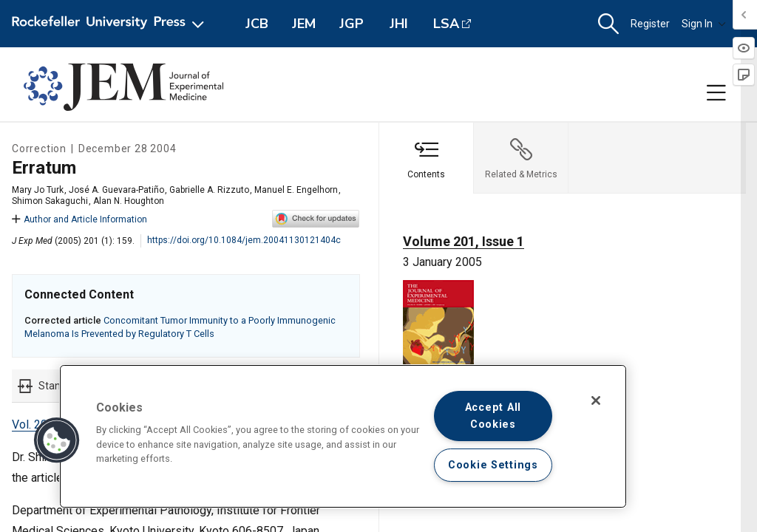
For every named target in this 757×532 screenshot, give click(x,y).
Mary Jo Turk (38, 190)
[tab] (427, 158)
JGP (352, 24)
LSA (446, 24)
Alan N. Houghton (129, 201)
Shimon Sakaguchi (50, 201)
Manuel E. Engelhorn (296, 190)
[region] (343, 436)
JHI (399, 24)
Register (650, 24)
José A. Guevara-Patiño (116, 190)
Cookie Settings (493, 465)
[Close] (596, 400)
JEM (304, 24)
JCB (257, 24)
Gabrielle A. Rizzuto (209, 190)
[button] (608, 24)
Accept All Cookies (493, 416)
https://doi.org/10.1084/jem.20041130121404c (244, 240)
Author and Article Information (79, 219)
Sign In (704, 24)
